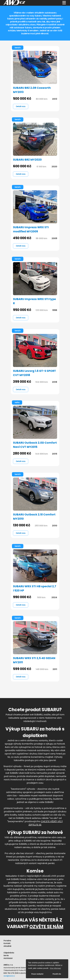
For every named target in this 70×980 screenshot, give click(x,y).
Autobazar (8, 958)
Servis (6, 955)
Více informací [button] (55, 968)
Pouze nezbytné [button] (37, 974)
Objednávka (9, 953)
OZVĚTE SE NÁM (46, 927)
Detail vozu (21, 106)
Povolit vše (57, 974)
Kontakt (7, 943)
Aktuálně (7, 946)
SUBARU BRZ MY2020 (27, 160)
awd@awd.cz (9, 976)
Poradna (7, 941)
